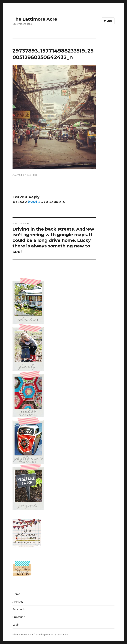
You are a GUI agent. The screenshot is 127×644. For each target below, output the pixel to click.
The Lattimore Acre (35, 19)
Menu (108, 21)
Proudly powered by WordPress (52, 635)
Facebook (19, 609)
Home (16, 594)
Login (16, 625)
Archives (18, 602)
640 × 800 (32, 175)
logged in (34, 202)
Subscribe (19, 617)
